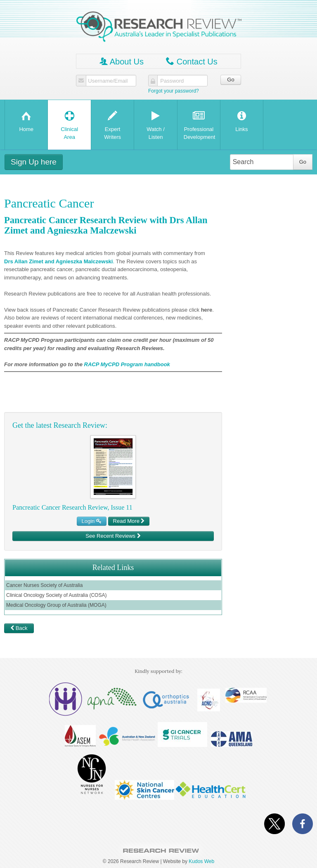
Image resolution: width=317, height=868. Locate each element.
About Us (122, 61)
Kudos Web (201, 861)
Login (92, 521)
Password (172, 81)
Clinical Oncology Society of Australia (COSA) (56, 595)
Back (19, 628)
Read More (129, 521)
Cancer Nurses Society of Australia (44, 585)
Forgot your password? (174, 91)
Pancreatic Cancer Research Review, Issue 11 (72, 507)
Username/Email (108, 81)
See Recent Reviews (113, 536)
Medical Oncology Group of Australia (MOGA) (56, 605)
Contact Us (192, 61)
